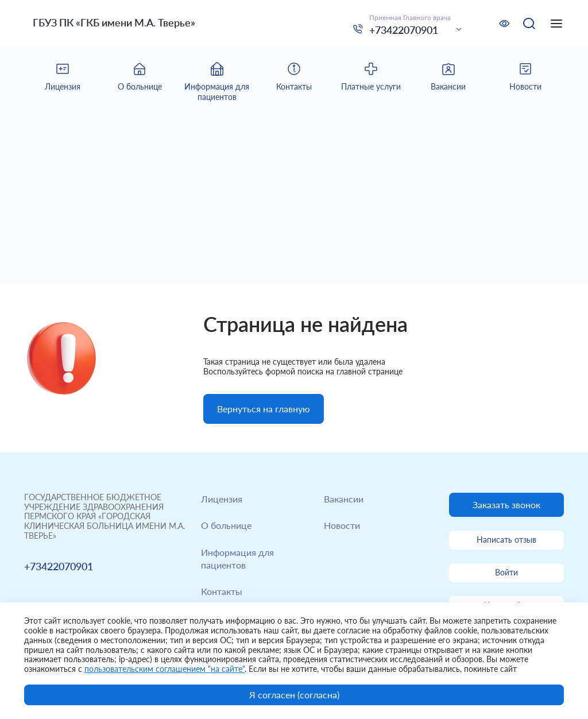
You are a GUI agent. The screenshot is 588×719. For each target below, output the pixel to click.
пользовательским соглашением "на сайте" (165, 669)
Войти (506, 572)
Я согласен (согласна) (294, 695)
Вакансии (344, 499)
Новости (342, 525)
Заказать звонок (506, 505)
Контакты (222, 591)
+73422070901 (404, 30)
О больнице (226, 525)
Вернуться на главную (264, 409)
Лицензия (222, 499)
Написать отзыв (506, 540)
